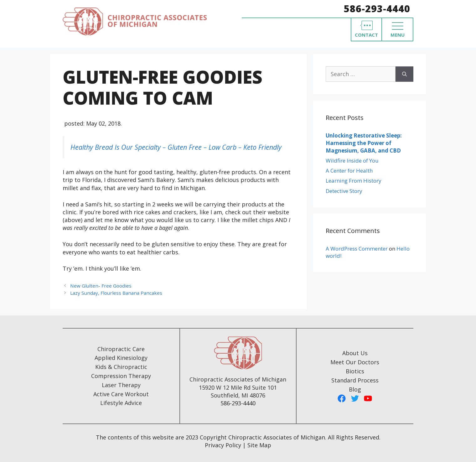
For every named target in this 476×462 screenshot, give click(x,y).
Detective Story (344, 191)
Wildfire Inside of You (352, 161)
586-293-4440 (377, 9)
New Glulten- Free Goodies (101, 286)
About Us (355, 353)
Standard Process (355, 380)
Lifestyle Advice (121, 403)
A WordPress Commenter (357, 249)
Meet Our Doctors (355, 362)
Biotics (355, 371)
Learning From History (354, 181)
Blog (355, 389)
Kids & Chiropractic (121, 367)
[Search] (404, 74)
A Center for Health (349, 171)
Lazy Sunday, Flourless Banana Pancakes (116, 293)
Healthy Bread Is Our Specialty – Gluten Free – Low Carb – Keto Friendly (176, 147)
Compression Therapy (121, 376)
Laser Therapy (121, 385)
